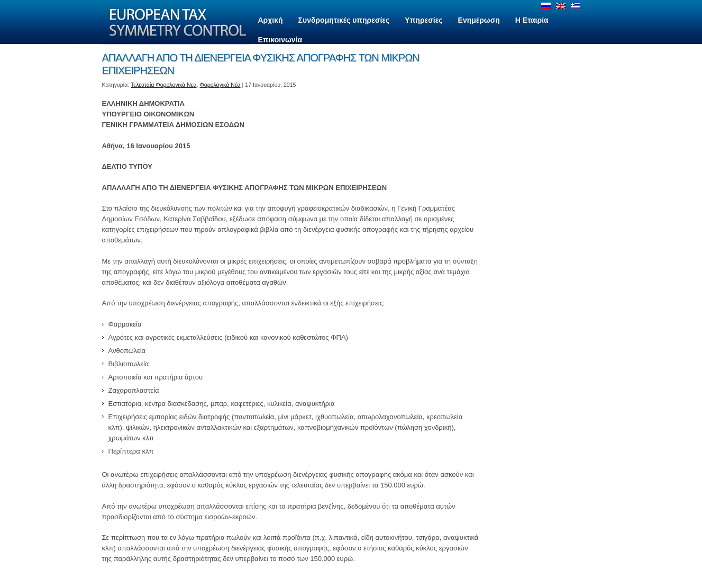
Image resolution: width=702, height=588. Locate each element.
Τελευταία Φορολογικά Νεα (164, 85)
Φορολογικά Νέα (220, 85)
